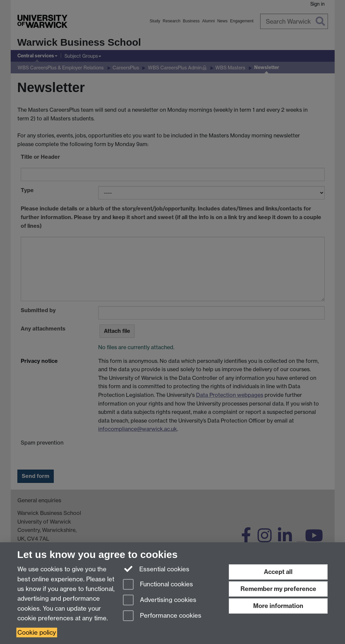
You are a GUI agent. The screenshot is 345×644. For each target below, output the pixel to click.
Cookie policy (37, 632)
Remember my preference (278, 589)
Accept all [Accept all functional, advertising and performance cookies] (278, 572)
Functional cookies (158, 585)
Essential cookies (156, 569)
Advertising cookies (160, 600)
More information (278, 606)
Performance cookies (162, 616)
